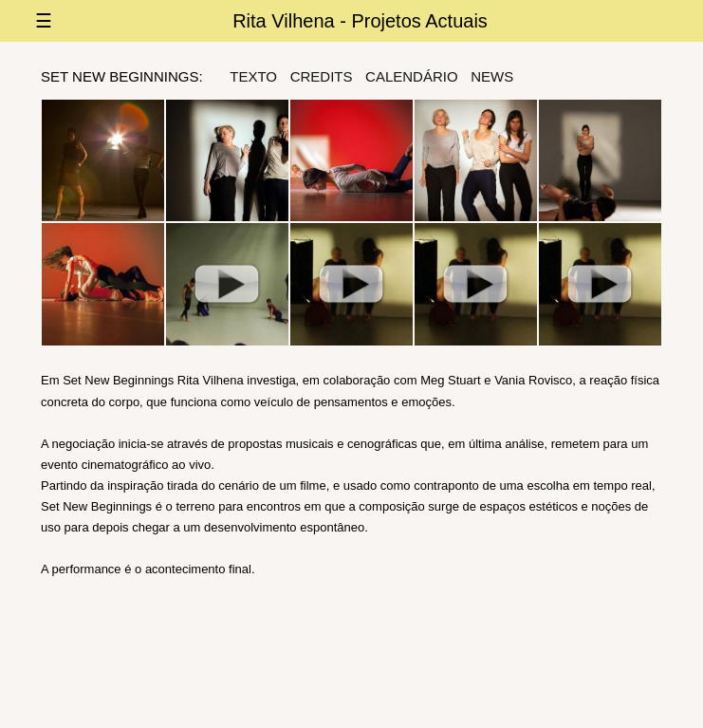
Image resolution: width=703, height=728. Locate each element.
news (492, 76)
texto (253, 76)
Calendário (412, 76)
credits (322, 76)
